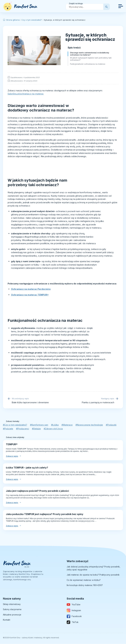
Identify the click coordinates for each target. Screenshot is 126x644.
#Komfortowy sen (39, 425)
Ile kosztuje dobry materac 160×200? (85, 585)
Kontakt (7, 620)
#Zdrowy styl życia (54, 429)
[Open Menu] (121, 6)
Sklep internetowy (12, 604)
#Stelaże (37, 429)
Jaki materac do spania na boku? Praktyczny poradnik (93, 575)
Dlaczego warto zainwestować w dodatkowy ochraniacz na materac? (90, 54)
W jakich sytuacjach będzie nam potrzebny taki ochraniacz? (91, 59)
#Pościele (8, 429)
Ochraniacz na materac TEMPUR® (30, 295)
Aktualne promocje (12, 615)
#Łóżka (55, 425)
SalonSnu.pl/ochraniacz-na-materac (26, 94)
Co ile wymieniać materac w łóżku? (84, 580)
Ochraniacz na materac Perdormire (31, 289)
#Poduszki (112, 425)
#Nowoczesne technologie (90, 425)
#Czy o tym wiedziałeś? (15, 425)
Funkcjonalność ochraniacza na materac (88, 64)
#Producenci (23, 429)
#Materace (68, 425)
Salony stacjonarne (12, 609)
